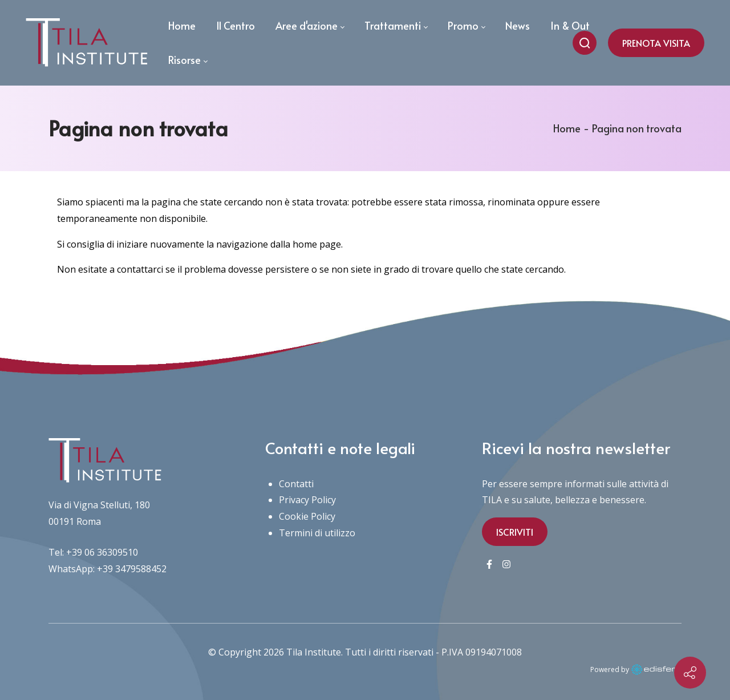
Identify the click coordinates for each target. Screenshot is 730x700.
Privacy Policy (307, 500)
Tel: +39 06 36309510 (93, 552)
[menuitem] (182, 26)
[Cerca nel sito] (585, 43)
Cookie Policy (307, 516)
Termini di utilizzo (317, 533)
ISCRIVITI (515, 532)
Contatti (296, 484)
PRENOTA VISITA (656, 43)
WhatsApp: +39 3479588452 (108, 569)
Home (567, 128)
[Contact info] (690, 673)
